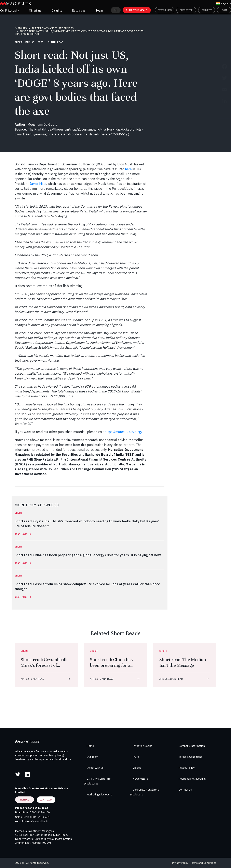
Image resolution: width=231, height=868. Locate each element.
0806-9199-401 (40, 817)
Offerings (35, 11)
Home (90, 746)
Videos (137, 768)
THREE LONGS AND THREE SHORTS (53, 28)
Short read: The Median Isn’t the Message (183, 662)
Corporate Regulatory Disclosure (145, 792)
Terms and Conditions (203, 863)
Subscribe (186, 10)
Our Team (92, 757)
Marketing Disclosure (99, 795)
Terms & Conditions (190, 757)
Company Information (192, 746)
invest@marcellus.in (36, 821)
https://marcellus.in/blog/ (123, 432)
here (128, 169)
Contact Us (185, 790)
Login (224, 10)
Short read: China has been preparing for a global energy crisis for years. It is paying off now (115, 668)
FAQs (136, 757)
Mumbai (25, 800)
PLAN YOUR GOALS (137, 10)
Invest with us (95, 768)
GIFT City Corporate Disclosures (97, 781)
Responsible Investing (192, 779)
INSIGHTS (21, 28)
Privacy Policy (187, 768)
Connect (207, 10)
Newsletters (140, 779)
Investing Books (142, 746)
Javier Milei (38, 184)
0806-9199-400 (40, 812)
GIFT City (46, 800)
